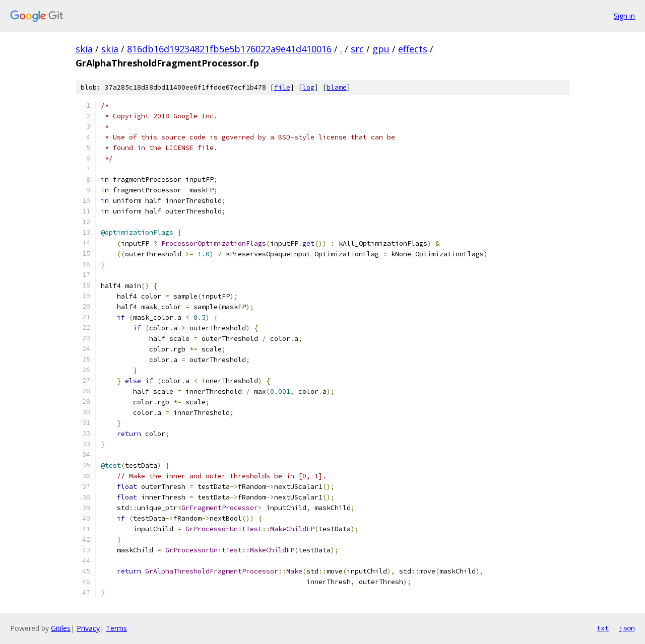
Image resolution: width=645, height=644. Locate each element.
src (357, 49)
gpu (381, 49)
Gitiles (61, 628)
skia (84, 49)
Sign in (624, 16)
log (308, 87)
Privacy (88, 628)
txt (603, 628)
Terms (116, 628)
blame (337, 87)
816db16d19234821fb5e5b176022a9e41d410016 (229, 49)
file (282, 87)
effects (413, 49)
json (627, 628)
